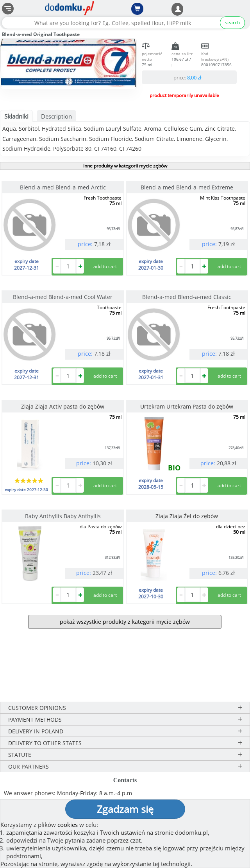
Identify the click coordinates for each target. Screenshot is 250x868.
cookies (68, 825)
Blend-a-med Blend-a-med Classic (187, 297)
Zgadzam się (125, 809)
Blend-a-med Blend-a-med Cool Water (63, 297)
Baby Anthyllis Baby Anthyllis (63, 516)
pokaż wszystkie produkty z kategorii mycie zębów (125, 622)
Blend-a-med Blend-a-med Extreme (187, 187)
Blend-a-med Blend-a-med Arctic (63, 187)
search (232, 23)
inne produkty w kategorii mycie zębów (125, 166)
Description (56, 116)
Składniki (16, 116)
